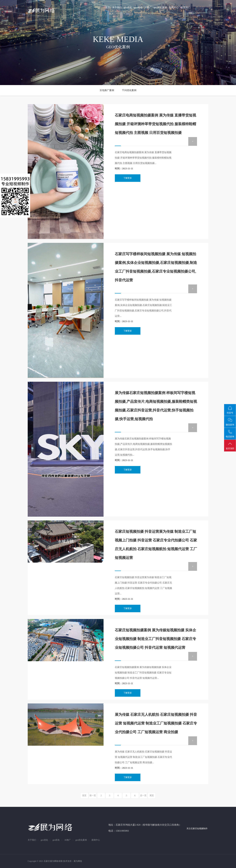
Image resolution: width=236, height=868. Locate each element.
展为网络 (78, 861)
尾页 (152, 795)
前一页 (93, 795)
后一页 (143, 795)
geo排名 (138, 7)
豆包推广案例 (107, 90)
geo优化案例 (160, 7)
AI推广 (148, 7)
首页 (108, 7)
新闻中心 (174, 7)
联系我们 (185, 7)
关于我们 (117, 7)
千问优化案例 (129, 90)
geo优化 (128, 7)
